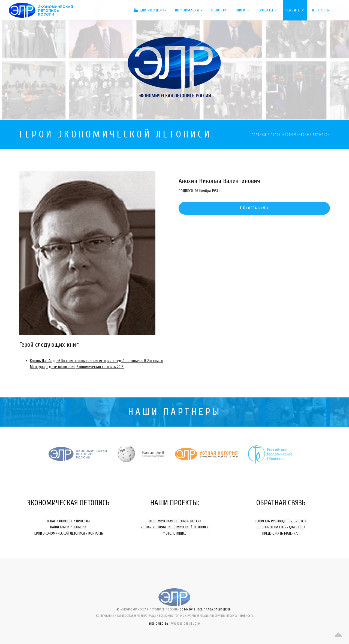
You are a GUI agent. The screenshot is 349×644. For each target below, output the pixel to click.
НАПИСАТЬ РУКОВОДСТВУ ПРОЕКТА (281, 521)
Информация (189, 10)
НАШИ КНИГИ (60, 527)
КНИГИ (242, 10)
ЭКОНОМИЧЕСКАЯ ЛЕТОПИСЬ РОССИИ (175, 521)
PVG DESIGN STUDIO (185, 624)
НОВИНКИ (80, 527)
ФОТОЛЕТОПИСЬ (174, 533)
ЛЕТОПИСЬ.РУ (246, 616)
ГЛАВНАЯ (259, 135)
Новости (219, 10)
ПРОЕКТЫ (267, 10)
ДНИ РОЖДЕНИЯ (150, 10)
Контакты (321, 10)
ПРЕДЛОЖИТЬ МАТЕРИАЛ (281, 533)
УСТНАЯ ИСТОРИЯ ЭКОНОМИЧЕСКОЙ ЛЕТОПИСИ (175, 527)
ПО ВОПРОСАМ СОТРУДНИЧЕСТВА (281, 527)
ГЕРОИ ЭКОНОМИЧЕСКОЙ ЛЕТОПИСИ (59, 533)
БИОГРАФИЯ (254, 208)
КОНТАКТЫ (96, 533)
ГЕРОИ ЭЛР (295, 10)
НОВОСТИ (66, 521)
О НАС (51, 521)
